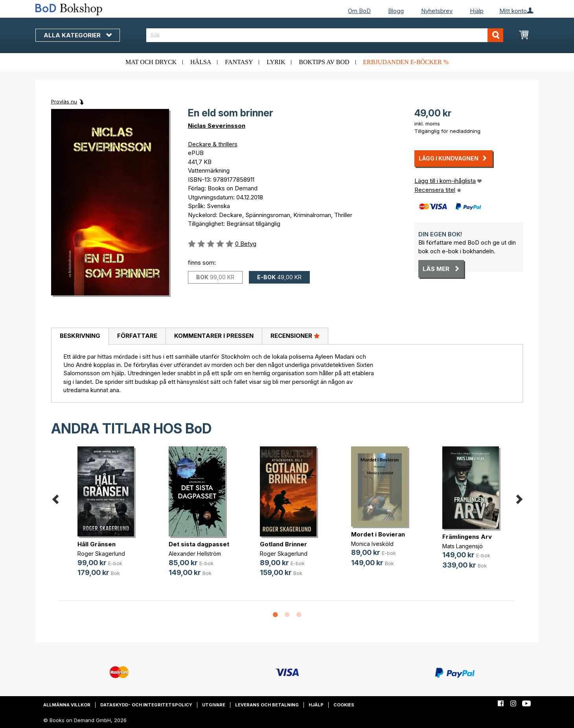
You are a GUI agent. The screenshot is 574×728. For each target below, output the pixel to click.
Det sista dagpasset (199, 544)
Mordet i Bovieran (378, 534)
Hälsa (201, 62)
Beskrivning (80, 336)
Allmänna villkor (67, 705)
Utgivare (214, 705)
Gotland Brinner (283, 544)
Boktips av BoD (324, 62)
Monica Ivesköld (372, 544)
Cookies (344, 705)
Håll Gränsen (97, 544)
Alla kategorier (78, 35)
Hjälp (477, 11)
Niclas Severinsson (217, 126)
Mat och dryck (151, 62)
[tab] (80, 336)
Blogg (396, 11)
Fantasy (239, 62)
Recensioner (295, 335)
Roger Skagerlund (101, 554)
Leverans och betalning (267, 705)
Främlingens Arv (467, 537)
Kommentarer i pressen (214, 336)
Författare (137, 336)
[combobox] (325, 35)
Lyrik (276, 62)
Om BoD (359, 11)
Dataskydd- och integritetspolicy (146, 705)
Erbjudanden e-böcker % (406, 62)
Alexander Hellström (195, 554)
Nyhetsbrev (437, 11)
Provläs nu (64, 101)
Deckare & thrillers (213, 144)
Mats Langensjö (463, 546)
